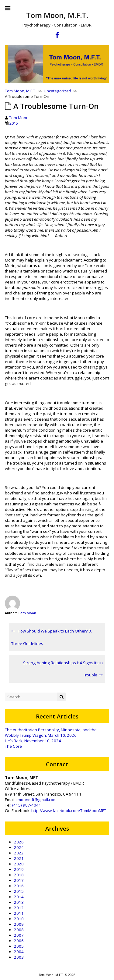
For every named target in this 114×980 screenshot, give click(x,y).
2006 (19, 941)
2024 (19, 847)
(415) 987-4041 (27, 805)
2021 (19, 858)
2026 (19, 842)
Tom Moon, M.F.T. (57, 15)
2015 (14, 123)
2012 (19, 908)
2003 (19, 957)
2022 (19, 853)
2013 (19, 902)
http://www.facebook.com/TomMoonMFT (69, 811)
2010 (19, 919)
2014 (19, 897)
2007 (19, 935)
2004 (19, 952)
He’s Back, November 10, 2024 (33, 741)
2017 (19, 880)
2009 (19, 924)
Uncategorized (57, 91)
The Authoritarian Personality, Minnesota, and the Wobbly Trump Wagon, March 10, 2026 (51, 732)
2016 (19, 886)
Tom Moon (19, 118)
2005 (19, 946)
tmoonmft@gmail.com (36, 800)
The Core (13, 746)
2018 (19, 875)
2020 (19, 864)
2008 (19, 930)
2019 (19, 869)
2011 (19, 913)
